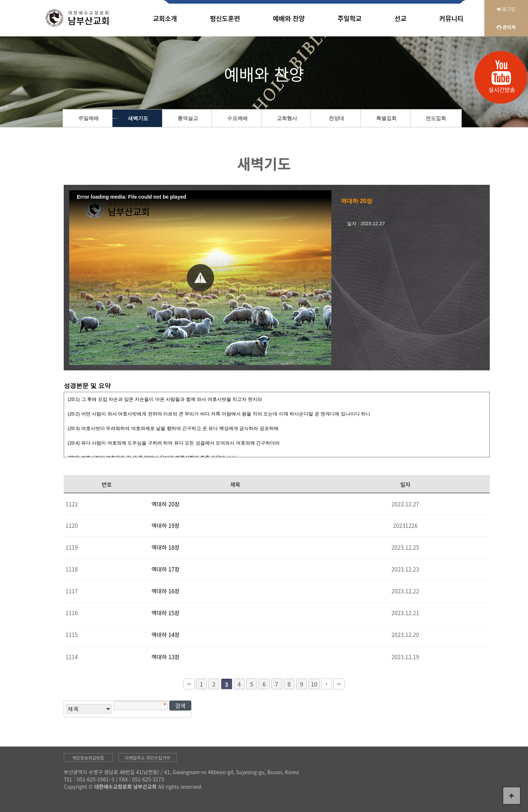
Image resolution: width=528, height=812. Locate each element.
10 (314, 684)
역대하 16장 (166, 591)
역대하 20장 (166, 504)
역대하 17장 (166, 569)
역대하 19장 (166, 525)
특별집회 (386, 118)
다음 (327, 684)
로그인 (506, 9)
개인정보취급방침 (88, 758)
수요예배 (237, 118)
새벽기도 (138, 118)
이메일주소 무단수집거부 (148, 758)
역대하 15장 (166, 613)
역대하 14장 (166, 634)
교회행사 (287, 118)
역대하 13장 (166, 657)
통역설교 (188, 118)
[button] (200, 278)
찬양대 (336, 118)
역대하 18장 (166, 547)
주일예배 (88, 118)
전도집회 (436, 118)
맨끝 (339, 684)
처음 (189, 684)
